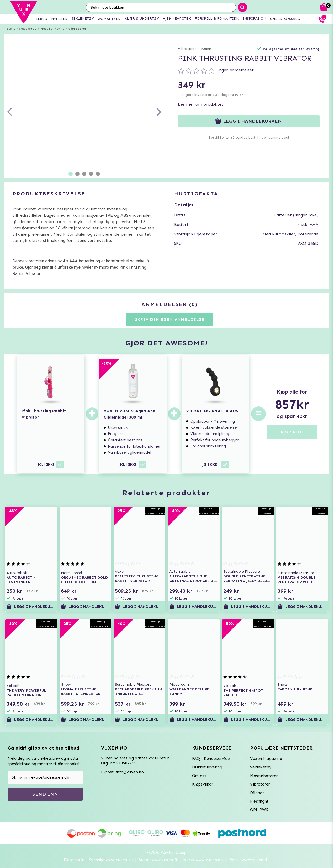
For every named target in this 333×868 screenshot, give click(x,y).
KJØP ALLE (292, 432)
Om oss (199, 776)
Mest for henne (52, 29)
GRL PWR (259, 810)
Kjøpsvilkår (203, 784)
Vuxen (206, 49)
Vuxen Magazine (266, 759)
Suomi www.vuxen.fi (158, 860)
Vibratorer (77, 29)
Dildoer (257, 793)
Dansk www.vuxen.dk (249, 860)
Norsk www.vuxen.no (203, 860)
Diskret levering (207, 767)
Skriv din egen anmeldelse (170, 319)
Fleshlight (259, 801)
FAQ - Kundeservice (211, 759)
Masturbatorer (264, 776)
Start (11, 29)
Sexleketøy (28, 29)
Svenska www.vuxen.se (111, 860)
